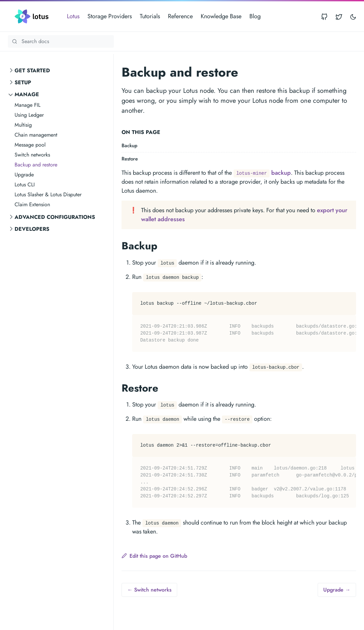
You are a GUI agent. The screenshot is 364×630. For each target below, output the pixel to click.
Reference (180, 16)
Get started (32, 70)
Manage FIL (27, 105)
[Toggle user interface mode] (353, 16)
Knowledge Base (221, 16)
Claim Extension (32, 204)
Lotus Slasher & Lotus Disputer (48, 194)
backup (262, 173)
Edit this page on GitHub (154, 556)
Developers (32, 229)
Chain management (36, 135)
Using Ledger (29, 115)
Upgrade (24, 175)
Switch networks (32, 155)
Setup (23, 82)
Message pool (30, 145)
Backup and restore (36, 165)
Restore (130, 159)
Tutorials (150, 16)
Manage (27, 94)
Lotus (73, 16)
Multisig (23, 125)
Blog (255, 16)
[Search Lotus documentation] (61, 41)
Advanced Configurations (55, 217)
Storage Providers (110, 16)
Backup (130, 146)
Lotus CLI (25, 185)
